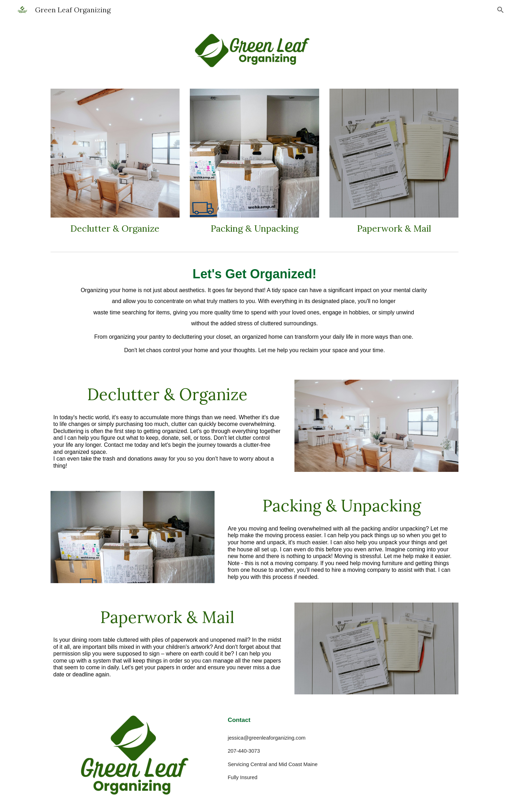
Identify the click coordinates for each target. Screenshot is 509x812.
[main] (115, 229)
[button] (501, 10)
